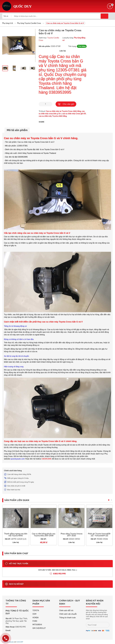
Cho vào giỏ (66, 104)
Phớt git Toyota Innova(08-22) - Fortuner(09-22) (99, 535)
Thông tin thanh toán (67, 618)
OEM (34, 614)
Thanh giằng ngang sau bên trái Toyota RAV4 (16, 535)
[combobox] (7, 16)
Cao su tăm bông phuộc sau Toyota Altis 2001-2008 (44, 535)
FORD (35, 621)
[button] (109, 500)
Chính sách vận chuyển (68, 614)
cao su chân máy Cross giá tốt (74, 114)
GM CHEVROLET (39, 628)
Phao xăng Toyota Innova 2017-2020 (71, 535)
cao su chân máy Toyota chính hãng (53, 116)
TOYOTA (36, 610)
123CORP (20, 642)
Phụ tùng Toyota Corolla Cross (29, 23)
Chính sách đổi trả (66, 610)
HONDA (35, 618)
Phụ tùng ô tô (8, 23)
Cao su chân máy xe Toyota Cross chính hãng (63, 111)
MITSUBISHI (37, 625)
